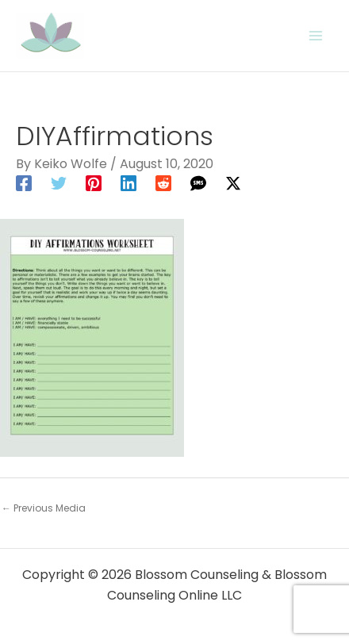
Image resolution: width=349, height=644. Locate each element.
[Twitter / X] (233, 183)
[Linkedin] (128, 183)
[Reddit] (163, 183)
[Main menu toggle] (316, 36)
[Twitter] (59, 183)
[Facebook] (24, 183)
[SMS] (198, 183)
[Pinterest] (94, 183)
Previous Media (44, 508)
